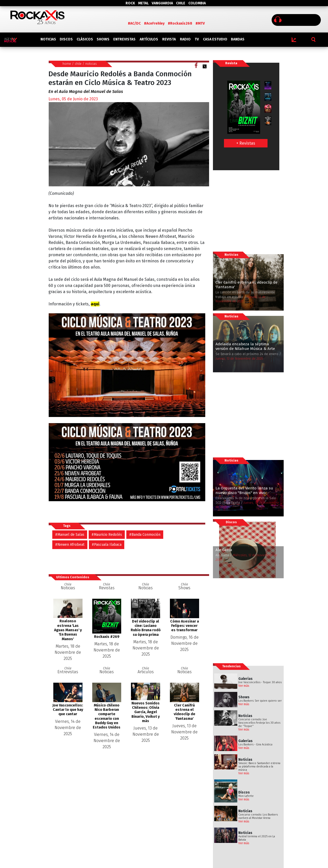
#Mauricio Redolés (107, 535)
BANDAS (238, 39)
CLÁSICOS (85, 39)
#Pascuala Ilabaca (107, 545)
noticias (91, 64)
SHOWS (103, 39)
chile (78, 64)
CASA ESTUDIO (215, 39)
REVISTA (169, 39)
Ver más (244, 686)
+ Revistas (246, 143)
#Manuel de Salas (70, 535)
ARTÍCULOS (149, 39)
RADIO (185, 39)
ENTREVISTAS (124, 39)
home (67, 64)
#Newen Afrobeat (70, 545)
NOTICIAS (48, 39)
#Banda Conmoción (145, 535)
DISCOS (66, 39)
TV (197, 39)
